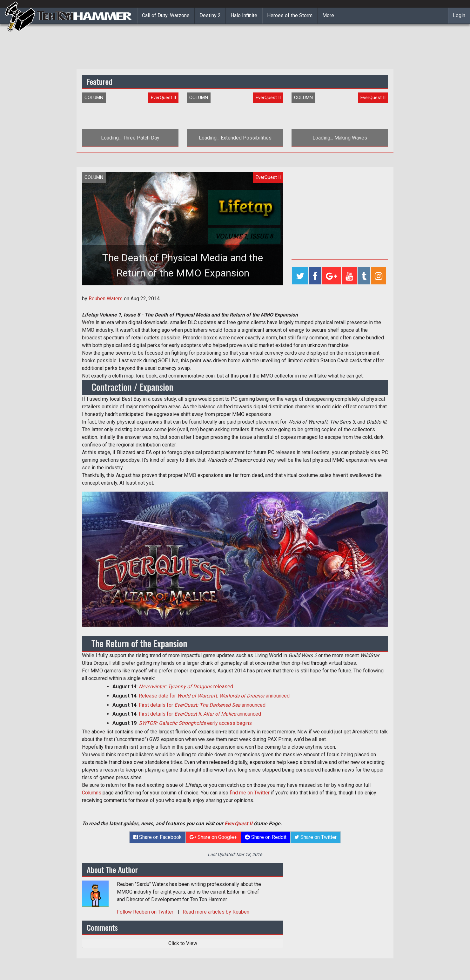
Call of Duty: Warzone (166, 15)
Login (459, 15)
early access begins (195, 723)
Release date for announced (214, 696)
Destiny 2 (210, 15)
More (328, 15)
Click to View (183, 943)
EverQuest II (238, 823)
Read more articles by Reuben (216, 912)
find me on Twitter (250, 793)
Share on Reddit (266, 837)
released (186, 687)
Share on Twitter (316, 837)
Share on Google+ (213, 837)
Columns (92, 793)
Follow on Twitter (146, 912)
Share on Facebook (158, 837)
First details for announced (202, 705)
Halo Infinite (244, 15)
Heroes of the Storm (290, 15)
